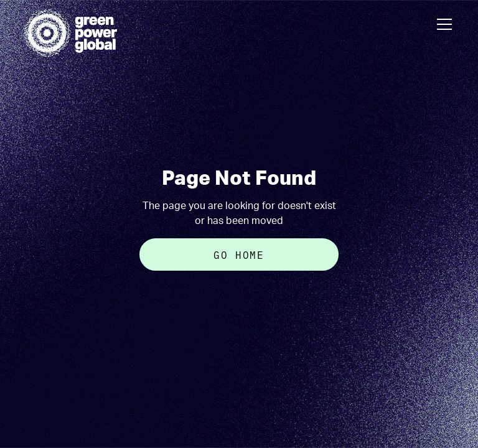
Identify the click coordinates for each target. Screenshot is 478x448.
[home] (70, 33)
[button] (442, 24)
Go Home (239, 254)
